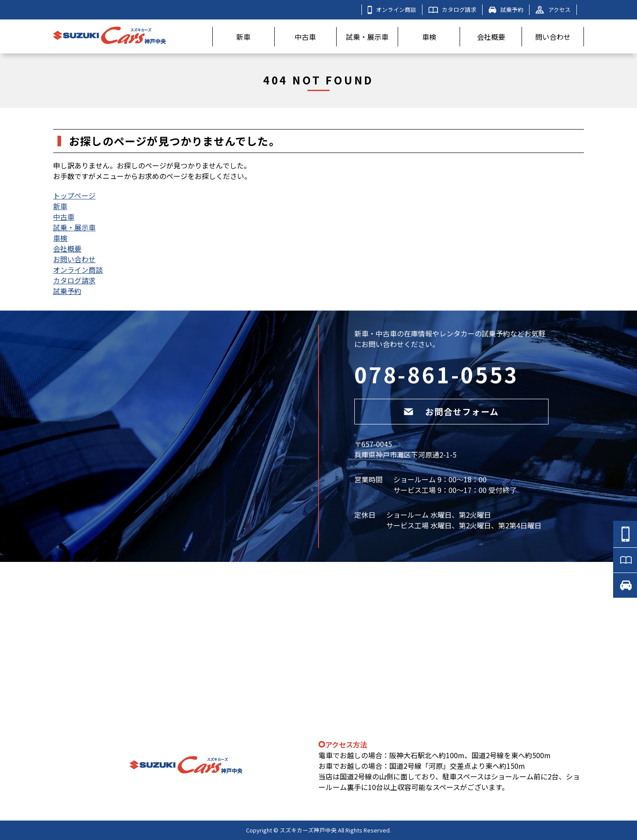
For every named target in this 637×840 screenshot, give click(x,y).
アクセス (553, 10)
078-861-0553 (437, 374)
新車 (243, 37)
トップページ (74, 195)
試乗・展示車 (367, 37)
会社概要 (491, 37)
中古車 (305, 37)
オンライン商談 (392, 10)
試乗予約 (506, 10)
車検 (429, 37)
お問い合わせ (74, 259)
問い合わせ (553, 37)
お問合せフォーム (451, 412)
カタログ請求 (452, 10)
